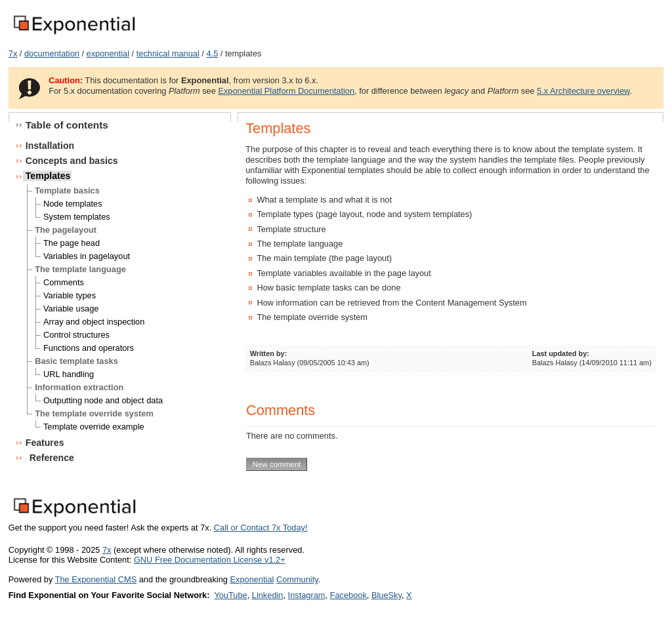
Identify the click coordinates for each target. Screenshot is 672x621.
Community (297, 579)
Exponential (252, 579)
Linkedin (268, 595)
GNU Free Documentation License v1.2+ (210, 560)
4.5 (212, 53)
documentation (52, 53)
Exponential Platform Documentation (286, 91)
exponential (108, 53)
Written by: (269, 353)
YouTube (230, 595)
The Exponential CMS (96, 579)
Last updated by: (561, 353)
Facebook (348, 595)
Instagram (307, 595)
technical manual (168, 53)
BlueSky (387, 595)
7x (13, 53)
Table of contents (67, 125)
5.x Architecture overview (583, 91)
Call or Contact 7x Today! (261, 528)
